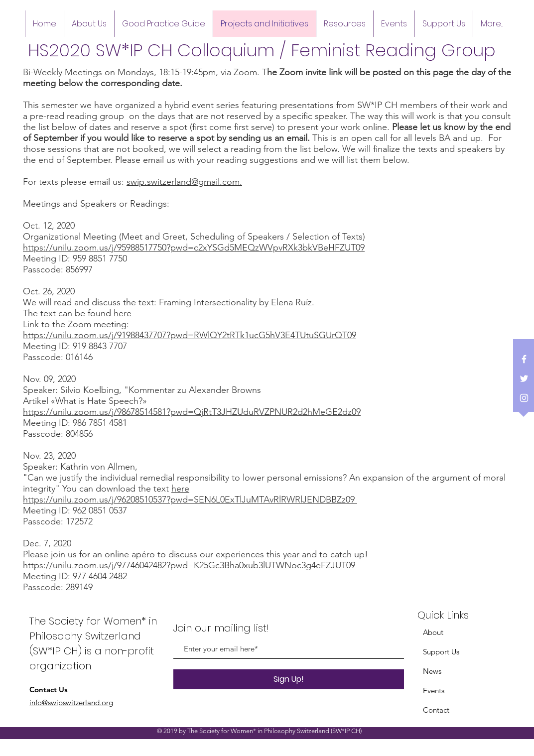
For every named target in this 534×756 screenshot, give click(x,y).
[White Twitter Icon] (524, 378)
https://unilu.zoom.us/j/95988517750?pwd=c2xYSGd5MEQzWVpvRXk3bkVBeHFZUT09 (194, 248)
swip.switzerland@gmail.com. (184, 182)
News (432, 671)
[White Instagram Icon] (524, 398)
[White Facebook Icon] (524, 359)
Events (434, 691)
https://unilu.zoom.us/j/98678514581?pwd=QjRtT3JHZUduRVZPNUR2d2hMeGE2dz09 (192, 412)
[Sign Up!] (289, 679)
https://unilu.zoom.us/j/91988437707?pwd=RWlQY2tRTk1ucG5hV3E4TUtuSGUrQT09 (190, 335)
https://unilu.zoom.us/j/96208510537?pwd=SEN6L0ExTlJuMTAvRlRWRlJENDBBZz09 (190, 500)
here (123, 313)
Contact (436, 710)
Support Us (441, 652)
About (433, 632)
